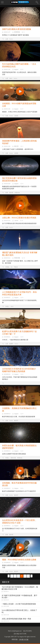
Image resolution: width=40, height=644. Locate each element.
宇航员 (16, 267)
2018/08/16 (7, 374)
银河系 (11, 193)
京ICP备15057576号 (20, 634)
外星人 (7, 306)
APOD (16, 221)
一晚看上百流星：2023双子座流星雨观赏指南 (19, 604)
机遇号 (11, 344)
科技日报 (17, 258)
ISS (12, 267)
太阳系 (16, 116)
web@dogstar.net (16, 631)
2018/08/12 (7, 526)
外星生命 (17, 193)
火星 (7, 39)
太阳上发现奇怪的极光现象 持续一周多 (16, 619)
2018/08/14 (7, 414)
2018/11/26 (7, 69)
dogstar (16, 69)
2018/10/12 (7, 258)
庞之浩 (16, 146)
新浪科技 (17, 32)
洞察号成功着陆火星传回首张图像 (17, 29)
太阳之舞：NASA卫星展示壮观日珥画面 (19, 218)
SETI (12, 306)
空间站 (7, 267)
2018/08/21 (7, 337)
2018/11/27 (7, 32)
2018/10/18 (7, 221)
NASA (11, 39)
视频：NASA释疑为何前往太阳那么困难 (19, 560)
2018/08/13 (7, 488)
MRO (11, 78)
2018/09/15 (7, 297)
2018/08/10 (7, 562)
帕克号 (16, 421)
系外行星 (13, 458)
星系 (7, 193)
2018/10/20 (7, 184)
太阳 (7, 227)
